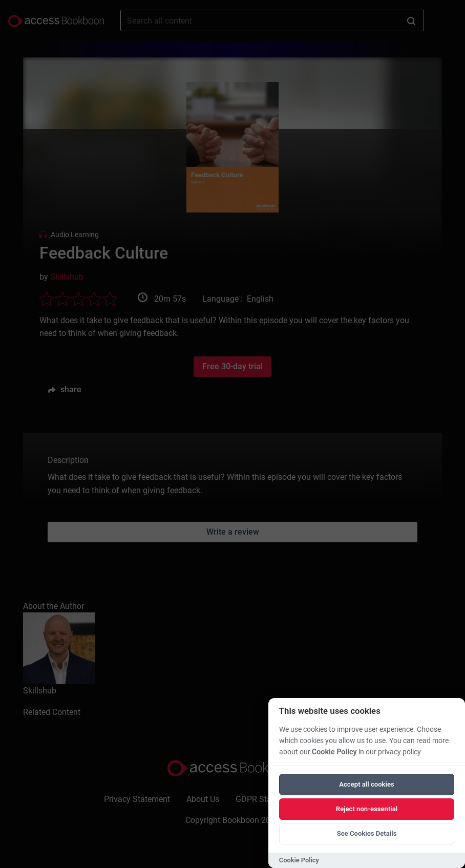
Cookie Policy (334, 752)
